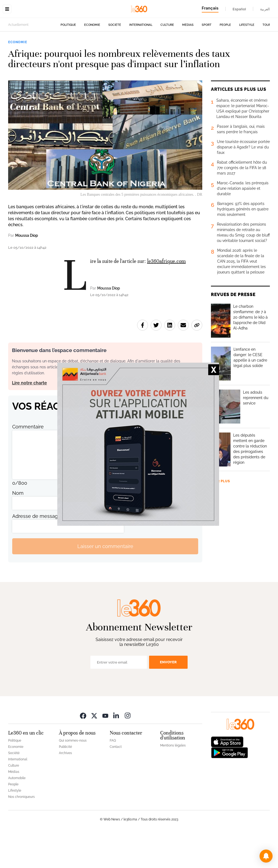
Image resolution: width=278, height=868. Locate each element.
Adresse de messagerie (39, 550)
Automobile (17, 812)
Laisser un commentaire (105, 581)
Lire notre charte (29, 417)
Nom (18, 527)
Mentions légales (173, 780)
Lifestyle (247, 59)
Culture (167, 59)
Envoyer (168, 696)
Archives (65, 787)
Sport (207, 59)
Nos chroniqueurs (21, 831)
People (225, 59)
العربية (265, 9)
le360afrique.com (167, 295)
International (141, 59)
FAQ (113, 775)
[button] (266, 856)
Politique (68, 59)
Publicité (65, 781)
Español (239, 9)
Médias (188, 59)
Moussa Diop (27, 270)
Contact (116, 781)
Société (115, 59)
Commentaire (28, 461)
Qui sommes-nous (73, 775)
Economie (92, 59)
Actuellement (18, 59)
